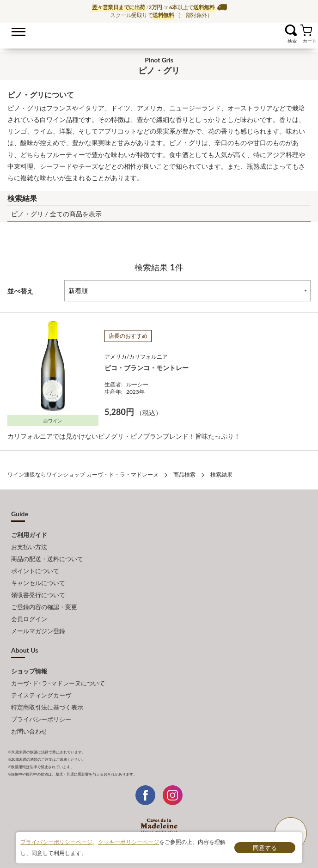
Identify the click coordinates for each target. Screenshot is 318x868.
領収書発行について (38, 595)
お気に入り (279, 30)
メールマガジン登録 (38, 631)
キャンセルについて (38, 583)
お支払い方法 (29, 547)
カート (306, 30)
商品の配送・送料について (47, 559)
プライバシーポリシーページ (56, 842)
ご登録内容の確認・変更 (44, 607)
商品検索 (184, 474)
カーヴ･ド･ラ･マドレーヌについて (58, 683)
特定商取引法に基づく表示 (47, 707)
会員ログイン (29, 619)
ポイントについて (35, 571)
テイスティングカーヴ (41, 695)
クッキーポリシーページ (128, 842)
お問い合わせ (29, 731)
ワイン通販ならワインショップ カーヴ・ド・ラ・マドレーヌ (159, 33)
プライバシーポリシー (41, 719)
